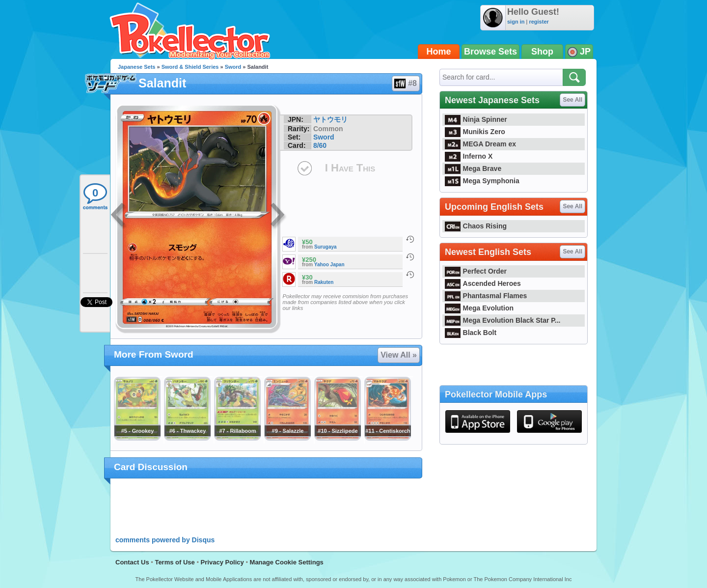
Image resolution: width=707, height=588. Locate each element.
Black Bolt (471, 333)
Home (439, 52)
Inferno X (469, 156)
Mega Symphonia (482, 181)
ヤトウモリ (330, 119)
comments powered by (165, 540)
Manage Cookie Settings (287, 562)
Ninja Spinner (476, 119)
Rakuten (324, 282)
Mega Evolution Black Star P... (503, 320)
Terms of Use (175, 562)
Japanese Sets (136, 67)
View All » (399, 355)
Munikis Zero (475, 132)
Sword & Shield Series (190, 67)
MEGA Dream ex (480, 144)
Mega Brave (473, 168)
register (539, 22)
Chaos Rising (476, 226)
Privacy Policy (222, 562)
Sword (233, 67)
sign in (516, 22)
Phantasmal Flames (486, 296)
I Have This (350, 168)
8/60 (320, 145)
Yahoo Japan (329, 265)
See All (572, 100)
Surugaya (326, 247)
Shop (542, 52)
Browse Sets (490, 52)
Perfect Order (476, 271)
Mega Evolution (479, 308)
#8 (405, 84)
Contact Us (132, 562)
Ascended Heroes (483, 283)
